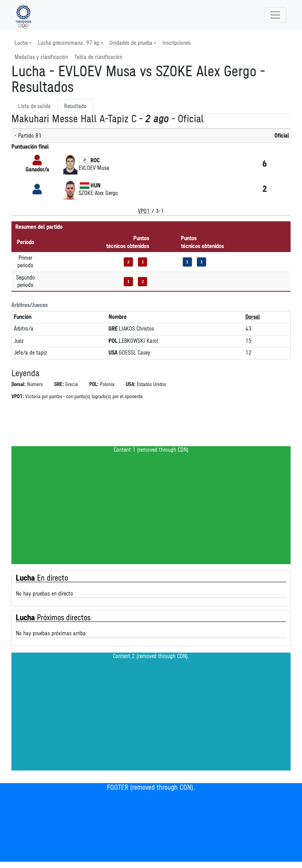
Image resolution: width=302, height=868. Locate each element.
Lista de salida (34, 106)
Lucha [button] (21, 43)
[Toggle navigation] (275, 15)
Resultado (75, 106)
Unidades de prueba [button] (131, 43)
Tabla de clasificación (98, 57)
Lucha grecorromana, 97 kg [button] (68, 43)
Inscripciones (177, 43)
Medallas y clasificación (41, 57)
